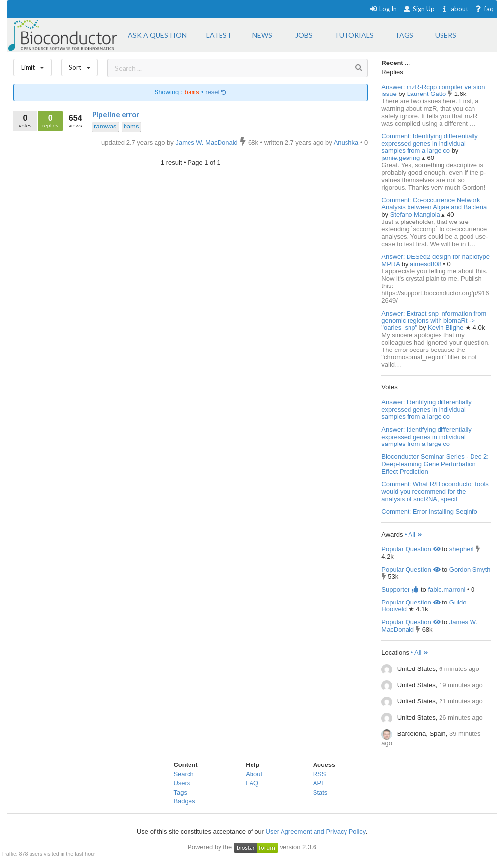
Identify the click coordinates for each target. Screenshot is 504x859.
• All (414, 534)
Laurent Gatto (427, 94)
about (455, 9)
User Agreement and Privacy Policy (316, 832)
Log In (383, 9)
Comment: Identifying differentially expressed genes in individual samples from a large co (430, 143)
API (318, 783)
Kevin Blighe (446, 328)
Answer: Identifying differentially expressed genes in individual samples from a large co (426, 409)
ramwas (105, 126)
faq (484, 9)
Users (182, 783)
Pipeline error (116, 114)
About (254, 774)
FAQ (252, 783)
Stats (320, 792)
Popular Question (411, 549)
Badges (184, 801)
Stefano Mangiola (416, 214)
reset (216, 92)
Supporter (400, 589)
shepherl (462, 549)
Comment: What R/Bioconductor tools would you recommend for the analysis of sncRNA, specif (435, 492)
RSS (320, 774)
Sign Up (419, 9)
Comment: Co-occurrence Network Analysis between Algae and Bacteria (434, 204)
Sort (79, 65)
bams (131, 126)
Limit (32, 65)
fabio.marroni (446, 589)
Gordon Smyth (470, 569)
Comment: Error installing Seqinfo (429, 512)
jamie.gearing (402, 158)
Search (183, 774)
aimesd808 (426, 264)
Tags (180, 792)
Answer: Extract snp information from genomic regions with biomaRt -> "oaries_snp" (434, 321)
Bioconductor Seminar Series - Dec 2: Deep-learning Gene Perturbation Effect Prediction (435, 464)
